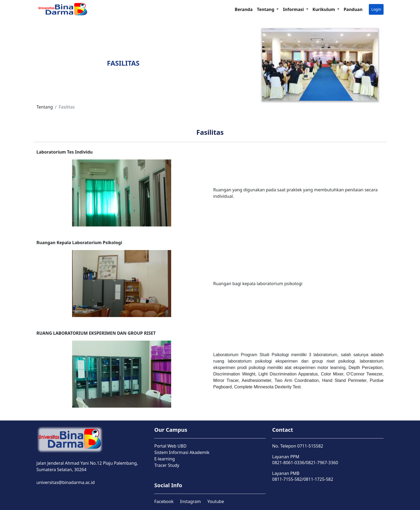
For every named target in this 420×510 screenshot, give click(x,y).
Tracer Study (167, 465)
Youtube (216, 501)
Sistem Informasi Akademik (182, 452)
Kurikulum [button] (324, 9)
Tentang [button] (266, 9)
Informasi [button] (294, 9)
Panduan (353, 9)
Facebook (164, 501)
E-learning (165, 459)
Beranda (244, 9)
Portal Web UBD (170, 446)
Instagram (190, 501)
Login (376, 9)
